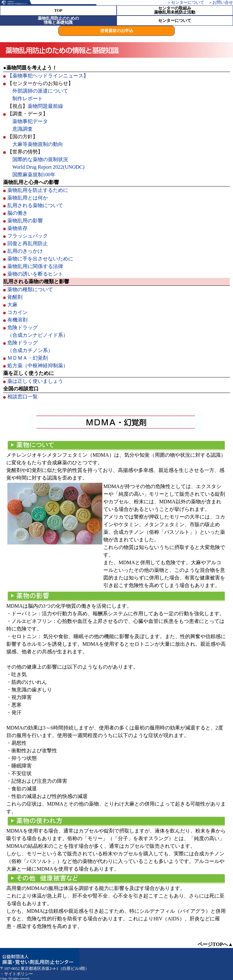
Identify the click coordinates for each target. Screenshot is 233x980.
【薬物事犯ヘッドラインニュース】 (48, 76)
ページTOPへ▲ (215, 944)
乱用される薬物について (35, 205)
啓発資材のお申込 (117, 31)
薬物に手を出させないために (40, 259)
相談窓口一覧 (23, 397)
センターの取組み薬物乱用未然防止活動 (175, 10)
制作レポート (28, 98)
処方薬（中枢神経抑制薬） (38, 366)
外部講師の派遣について (40, 91)
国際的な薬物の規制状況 (40, 159)
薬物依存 (17, 228)
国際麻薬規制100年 (34, 175)
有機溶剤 (17, 320)
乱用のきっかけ (25, 251)
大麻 (12, 305)
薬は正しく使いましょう (35, 381)
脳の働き (17, 213)
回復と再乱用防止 (28, 243)
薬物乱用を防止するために (38, 190)
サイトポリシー (19, 974)
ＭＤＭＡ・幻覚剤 (28, 358)
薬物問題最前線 (45, 106)
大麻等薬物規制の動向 (38, 144)
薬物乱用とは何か (28, 198)
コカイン (17, 312)
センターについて (175, 21)
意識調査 (23, 129)
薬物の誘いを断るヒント (35, 274)
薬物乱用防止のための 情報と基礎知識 (58, 21)
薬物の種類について (30, 289)
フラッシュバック (28, 236)
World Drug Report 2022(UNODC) (49, 167)
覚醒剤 (15, 297)
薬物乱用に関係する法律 (35, 266)
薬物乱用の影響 (25, 221)
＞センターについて (186, 3)
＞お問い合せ (221, 3)
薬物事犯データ (30, 121)
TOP (58, 11)
